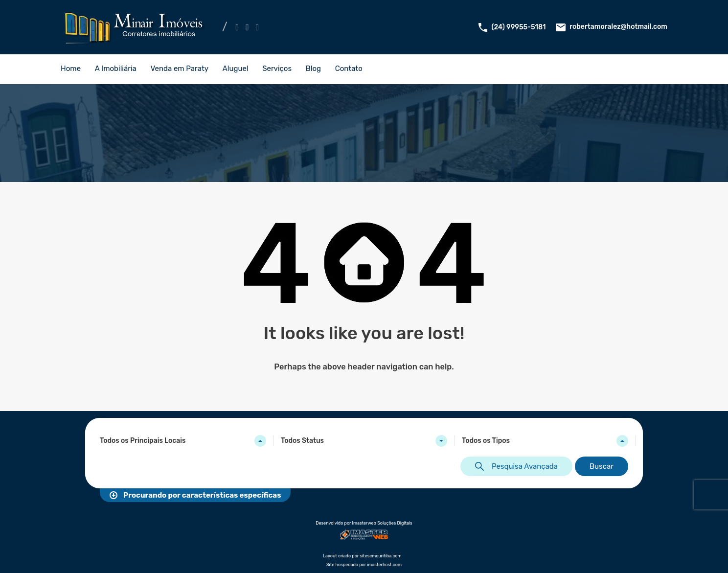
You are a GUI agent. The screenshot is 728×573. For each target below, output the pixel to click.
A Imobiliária (116, 69)
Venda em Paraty (180, 69)
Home (71, 69)
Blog (313, 69)
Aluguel (236, 69)
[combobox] (183, 441)
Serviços (277, 69)
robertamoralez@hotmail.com (618, 27)
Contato (349, 69)
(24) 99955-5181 (519, 27)
